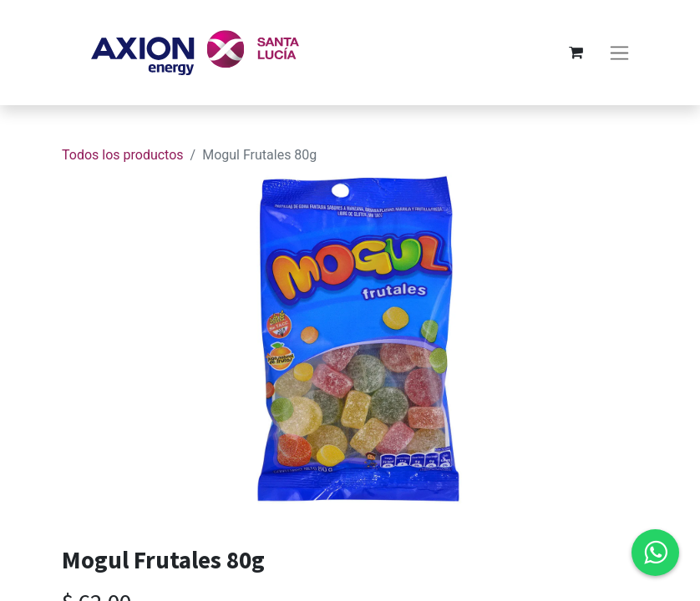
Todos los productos (123, 155)
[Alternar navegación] (619, 53)
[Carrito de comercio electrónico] (576, 53)
